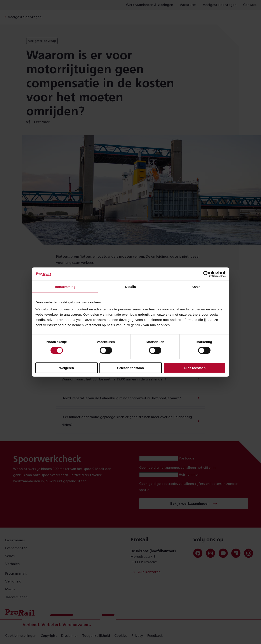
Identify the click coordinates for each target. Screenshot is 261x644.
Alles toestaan (195, 368)
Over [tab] (196, 287)
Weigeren (67, 368)
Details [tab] (130, 287)
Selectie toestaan (131, 368)
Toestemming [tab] (65, 287)
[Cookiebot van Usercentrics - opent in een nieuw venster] (206, 274)
